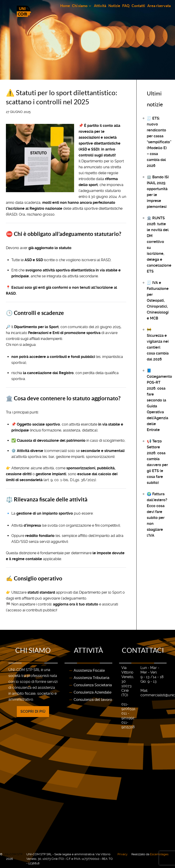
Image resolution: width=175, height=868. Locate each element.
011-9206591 (128, 706)
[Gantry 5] (42, 11)
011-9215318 (128, 725)
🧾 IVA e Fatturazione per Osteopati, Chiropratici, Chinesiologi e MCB (158, 300)
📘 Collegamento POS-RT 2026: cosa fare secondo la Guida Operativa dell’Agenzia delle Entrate (159, 400)
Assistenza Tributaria (91, 678)
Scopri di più (33, 711)
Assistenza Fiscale (89, 670)
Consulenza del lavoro (93, 700)
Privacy (122, 854)
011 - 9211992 (128, 716)
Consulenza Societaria (93, 685)
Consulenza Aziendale (92, 692)
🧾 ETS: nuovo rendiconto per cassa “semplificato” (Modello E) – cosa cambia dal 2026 (159, 142)
